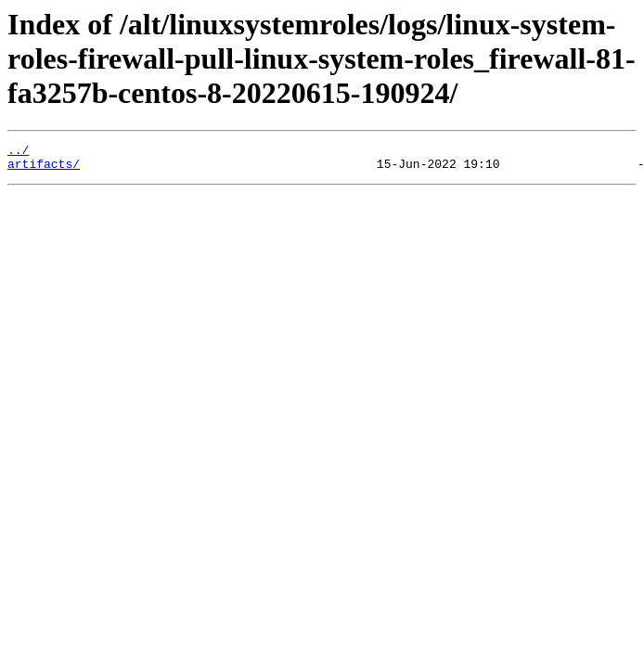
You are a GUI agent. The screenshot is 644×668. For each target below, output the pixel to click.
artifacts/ (44, 169)
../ (18, 152)
